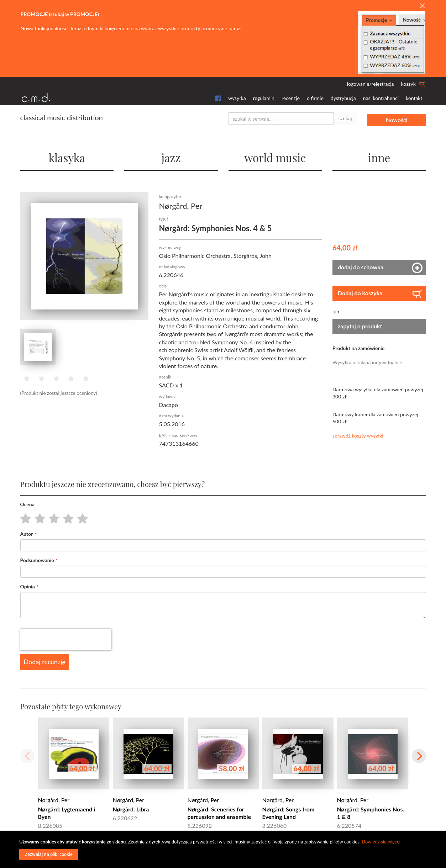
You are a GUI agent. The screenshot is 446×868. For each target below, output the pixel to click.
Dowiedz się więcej (381, 842)
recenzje (291, 98)
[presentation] (66, 639)
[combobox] (281, 118)
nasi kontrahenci (381, 98)
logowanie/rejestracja (371, 84)
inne (379, 156)
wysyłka (237, 98)
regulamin (264, 98)
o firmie (315, 98)
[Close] (422, 6)
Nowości (397, 118)
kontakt (414, 98)
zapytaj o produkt (360, 326)
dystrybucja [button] (343, 98)
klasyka (67, 156)
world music (275, 156)
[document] (224, 849)
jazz (171, 156)
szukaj (345, 118)
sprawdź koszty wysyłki (358, 435)
